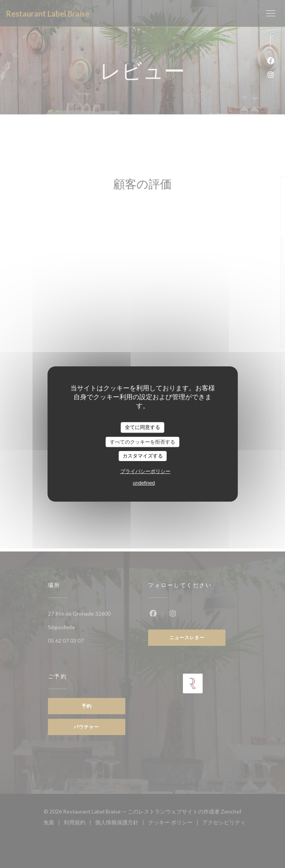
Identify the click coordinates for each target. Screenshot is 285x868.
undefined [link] (144, 483)
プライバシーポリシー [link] (145, 471)
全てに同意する (142, 427)
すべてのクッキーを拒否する (142, 442)
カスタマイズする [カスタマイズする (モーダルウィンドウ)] (143, 456)
